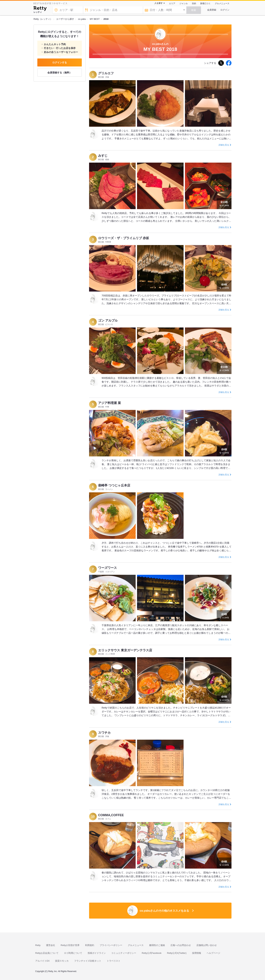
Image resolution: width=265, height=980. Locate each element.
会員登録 (212, 10)
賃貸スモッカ (62, 961)
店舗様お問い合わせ (207, 945)
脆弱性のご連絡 (157, 945)
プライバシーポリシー (111, 945)
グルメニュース (222, 3)
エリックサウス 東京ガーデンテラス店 (125, 650)
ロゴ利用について (73, 953)
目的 (194, 3)
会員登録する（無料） (60, 73)
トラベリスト (114, 961)
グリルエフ (106, 73)
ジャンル (184, 3)
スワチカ (104, 733)
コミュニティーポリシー (124, 953)
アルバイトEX (42, 961)
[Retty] (40, 9)
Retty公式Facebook (152, 953)
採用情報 (197, 953)
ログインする (60, 62)
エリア (172, 3)
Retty (38, 945)
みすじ (103, 156)
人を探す (159, 3)
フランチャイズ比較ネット (88, 961)
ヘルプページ (213, 953)
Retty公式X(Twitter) (177, 953)
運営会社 (51, 945)
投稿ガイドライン (97, 953)
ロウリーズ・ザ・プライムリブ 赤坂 (124, 238)
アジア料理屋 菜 (109, 403)
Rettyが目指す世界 (70, 945)
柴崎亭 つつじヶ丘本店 (114, 485)
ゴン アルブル (108, 321)
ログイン (225, 10)
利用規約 (90, 945)
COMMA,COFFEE (111, 815)
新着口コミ (205, 3)
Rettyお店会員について (47, 953)
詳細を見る (224, 145)
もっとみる (224, 203)
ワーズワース (107, 568)
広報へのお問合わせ (181, 945)
